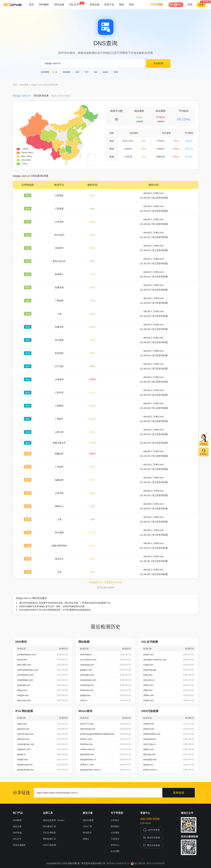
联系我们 (115, 826)
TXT (85, 72)
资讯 (131, 5)
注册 (201, 5)
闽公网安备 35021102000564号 (148, 863)
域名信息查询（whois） (54, 820)
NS (94, 72)
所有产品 (109, 5)
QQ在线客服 (152, 830)
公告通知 (115, 833)
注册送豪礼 (205, 2)
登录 (190, 5)
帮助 (122, 5)
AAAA (104, 72)
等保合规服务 (19, 845)
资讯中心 (115, 845)
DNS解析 (44, 5)
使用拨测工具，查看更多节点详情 (105, 582)
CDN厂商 (87, 826)
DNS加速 (59, 5)
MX (76, 72)
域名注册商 (88, 820)
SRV (114, 72)
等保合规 (94, 5)
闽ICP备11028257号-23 (118, 863)
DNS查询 (24, 85)
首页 (32, 5)
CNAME (65, 72)
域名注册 (17, 826)
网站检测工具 (49, 839)
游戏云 (86, 839)
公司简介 (115, 820)
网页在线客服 (152, 845)
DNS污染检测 (50, 845)
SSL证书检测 (49, 833)
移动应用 (87, 833)
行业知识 (115, 839)
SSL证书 (77, 4)
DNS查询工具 (50, 826)
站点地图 (115, 851)
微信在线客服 (152, 838)
